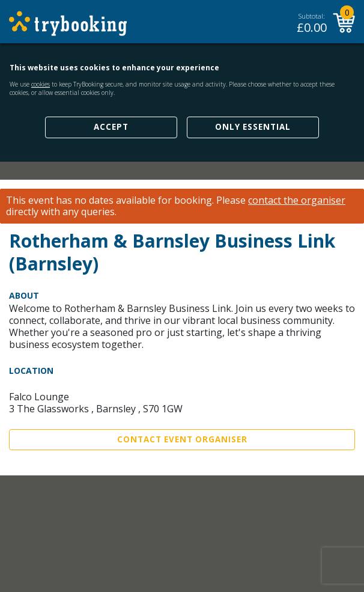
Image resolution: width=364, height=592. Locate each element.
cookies (41, 84)
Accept (111, 127)
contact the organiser (297, 200)
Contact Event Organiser (182, 439)
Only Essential (253, 127)
